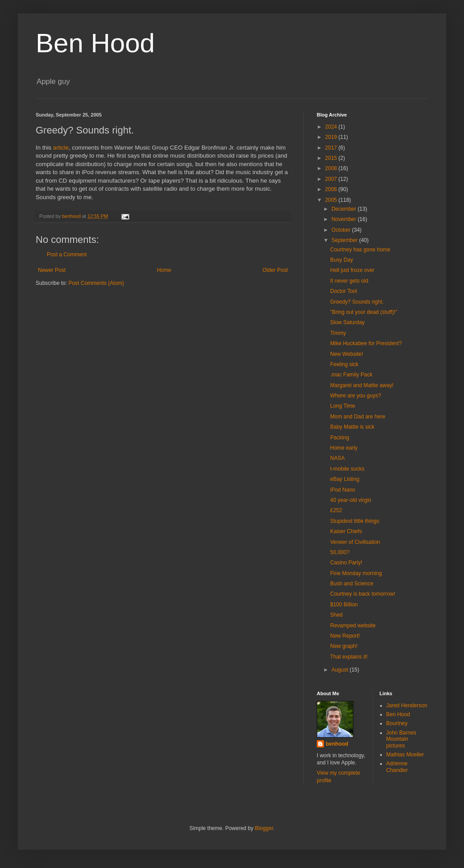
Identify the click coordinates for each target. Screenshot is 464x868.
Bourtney (397, 723)
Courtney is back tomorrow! (363, 594)
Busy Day (342, 260)
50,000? (340, 552)
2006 (332, 189)
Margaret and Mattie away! (362, 385)
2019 (332, 137)
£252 (336, 510)
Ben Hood (95, 43)
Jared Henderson (407, 705)
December (345, 209)
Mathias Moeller (405, 755)
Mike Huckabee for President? (366, 343)
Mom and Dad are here (358, 417)
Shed (336, 615)
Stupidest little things (355, 521)
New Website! (347, 354)
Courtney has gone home (360, 250)
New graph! (344, 646)
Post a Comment (67, 255)
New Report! (345, 636)
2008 (332, 168)
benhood (337, 744)
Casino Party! (346, 563)
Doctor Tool (344, 291)
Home (164, 270)
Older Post (275, 270)
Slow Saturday (347, 322)
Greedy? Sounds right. (357, 302)
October (342, 230)
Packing (340, 438)
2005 (332, 200)
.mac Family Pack (351, 375)
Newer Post (52, 270)
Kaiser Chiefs (346, 531)
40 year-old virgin (351, 500)
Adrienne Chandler (397, 767)
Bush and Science (352, 584)
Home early (344, 448)
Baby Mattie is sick (352, 427)
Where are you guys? (356, 396)
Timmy (338, 333)
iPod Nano (343, 490)
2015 (332, 158)
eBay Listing (345, 479)
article (61, 148)
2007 (332, 179)
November (345, 219)
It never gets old (349, 281)
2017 (332, 148)
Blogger (264, 828)
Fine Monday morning (356, 573)
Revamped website (353, 626)
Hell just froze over (352, 270)
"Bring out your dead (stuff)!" (364, 312)
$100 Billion (344, 605)
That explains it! (349, 657)
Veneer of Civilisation (355, 542)
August (341, 670)
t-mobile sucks (347, 469)
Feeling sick (344, 364)
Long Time (343, 406)
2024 (332, 127)
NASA (338, 458)
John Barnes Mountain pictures (401, 739)
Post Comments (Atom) (96, 283)
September (345, 240)
